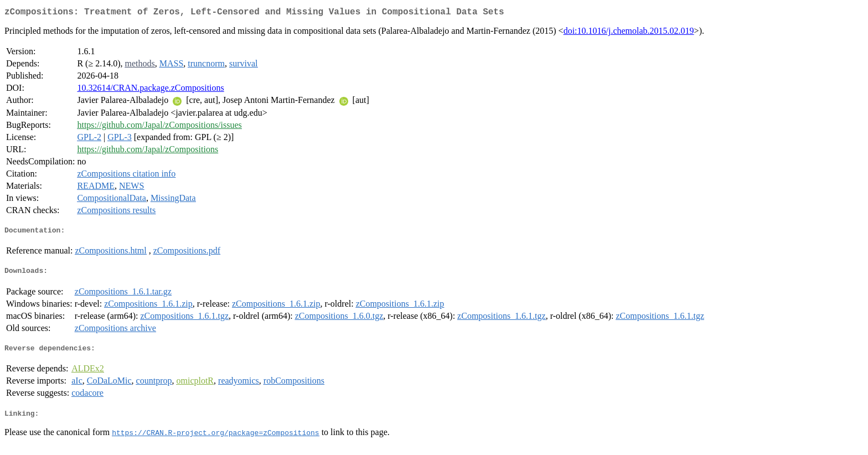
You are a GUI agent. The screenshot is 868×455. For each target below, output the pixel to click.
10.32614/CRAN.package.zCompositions (150, 90)
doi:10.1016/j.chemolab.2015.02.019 (629, 33)
